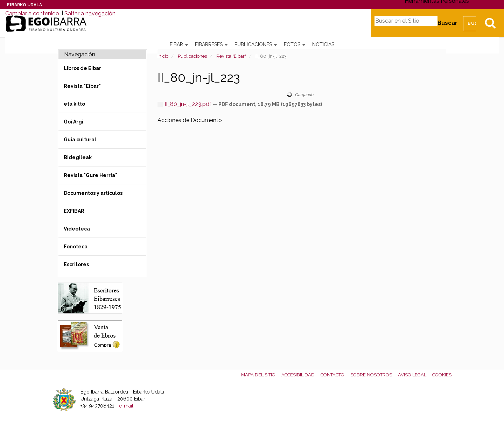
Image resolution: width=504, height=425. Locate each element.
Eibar (179, 44)
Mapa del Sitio (258, 375)
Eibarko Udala (24, 5)
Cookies (442, 375)
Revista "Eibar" (231, 56)
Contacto (332, 375)
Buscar (447, 23)
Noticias (323, 44)
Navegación (80, 54)
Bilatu (490, 23)
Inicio (163, 56)
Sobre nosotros (371, 375)
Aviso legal (412, 375)
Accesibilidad (298, 375)
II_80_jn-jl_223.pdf (185, 104)
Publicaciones (256, 44)
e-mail (126, 406)
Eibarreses (211, 44)
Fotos (295, 44)
